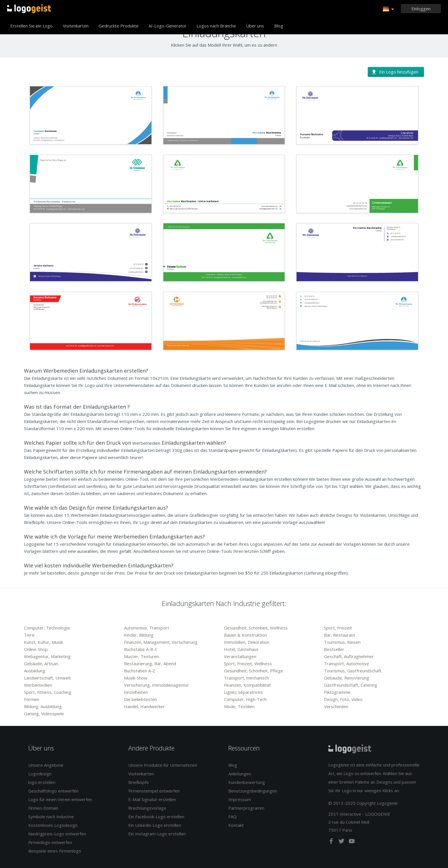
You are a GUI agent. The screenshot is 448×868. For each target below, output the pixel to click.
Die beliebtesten (140, 699)
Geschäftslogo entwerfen (53, 791)
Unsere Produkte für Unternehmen (163, 765)
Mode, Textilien (239, 706)
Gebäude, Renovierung (347, 678)
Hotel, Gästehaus (241, 649)
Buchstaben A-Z (140, 671)
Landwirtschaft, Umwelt (47, 678)
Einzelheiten (136, 692)
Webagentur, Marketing (47, 656)
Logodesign (40, 774)
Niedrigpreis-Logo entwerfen (57, 834)
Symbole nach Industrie (51, 817)
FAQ (232, 817)
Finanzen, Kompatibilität (247, 685)
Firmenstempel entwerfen (154, 791)
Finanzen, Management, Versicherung (161, 642)
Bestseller (334, 649)
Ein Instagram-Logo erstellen (157, 834)
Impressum (240, 799)
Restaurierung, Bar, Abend (150, 664)
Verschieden (336, 706)
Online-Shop (36, 649)
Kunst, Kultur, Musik (43, 642)
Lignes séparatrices (243, 692)
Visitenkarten (76, 26)
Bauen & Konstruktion (245, 635)
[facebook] (332, 842)
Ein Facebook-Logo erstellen (156, 817)
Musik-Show (136, 678)
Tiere (29, 635)
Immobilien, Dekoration (247, 642)
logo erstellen (42, 782)
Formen (32, 699)
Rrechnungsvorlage (147, 808)
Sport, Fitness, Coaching (48, 692)
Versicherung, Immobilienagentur (156, 685)
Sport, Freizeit (338, 628)
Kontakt (236, 825)
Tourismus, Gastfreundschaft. (353, 671)
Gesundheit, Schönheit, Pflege (254, 671)
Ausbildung (35, 671)
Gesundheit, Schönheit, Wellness (256, 628)
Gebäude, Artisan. (41, 664)
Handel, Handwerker (144, 706)
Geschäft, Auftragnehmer (349, 656)
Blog (279, 26)
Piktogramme (337, 692)
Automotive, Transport (147, 628)
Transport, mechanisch (246, 678)
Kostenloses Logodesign (53, 825)
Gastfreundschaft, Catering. (351, 685)
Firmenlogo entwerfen (50, 842)
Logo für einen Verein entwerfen (60, 799)
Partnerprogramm (246, 808)
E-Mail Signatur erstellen (152, 799)
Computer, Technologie (47, 628)
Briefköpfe (139, 782)
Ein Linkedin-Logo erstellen (155, 825)
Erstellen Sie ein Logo (31, 26)
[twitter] (342, 842)
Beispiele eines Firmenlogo (55, 851)
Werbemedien (38, 685)
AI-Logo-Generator (168, 26)
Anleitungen (240, 774)
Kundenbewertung (247, 782)
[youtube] (352, 842)
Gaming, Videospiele (44, 714)
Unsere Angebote (46, 765)
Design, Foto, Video (343, 699)
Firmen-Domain (43, 808)
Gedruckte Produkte (119, 26)
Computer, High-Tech (245, 699)
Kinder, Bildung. (139, 635)
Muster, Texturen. (142, 656)
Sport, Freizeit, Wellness (248, 664)
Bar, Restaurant (340, 635)
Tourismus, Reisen (342, 642)
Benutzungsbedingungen (253, 791)
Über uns (255, 26)
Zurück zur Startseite (29, 9)
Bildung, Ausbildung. (43, 706)
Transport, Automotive (347, 664)
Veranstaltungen (240, 656)
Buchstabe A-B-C (141, 649)
